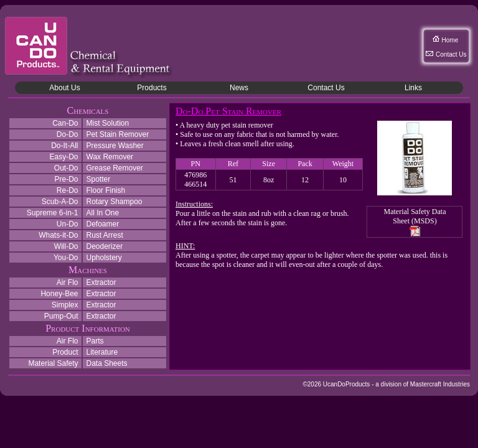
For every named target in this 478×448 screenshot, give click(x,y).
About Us (64, 88)
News (239, 88)
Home (450, 40)
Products (152, 88)
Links (413, 88)
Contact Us (451, 54)
